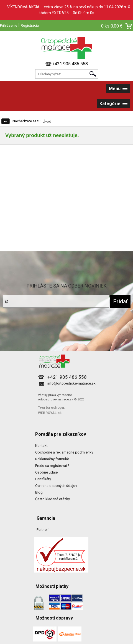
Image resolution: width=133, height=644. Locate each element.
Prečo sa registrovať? (52, 466)
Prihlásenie (9, 25)
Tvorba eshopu (51, 408)
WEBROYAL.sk (50, 413)
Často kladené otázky (53, 499)
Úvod (47, 121)
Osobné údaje (46, 472)
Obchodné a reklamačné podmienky (64, 452)
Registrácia (30, 25)
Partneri (43, 530)
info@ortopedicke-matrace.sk (71, 383)
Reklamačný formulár (52, 459)
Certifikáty (43, 479)
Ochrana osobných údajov (56, 486)
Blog (39, 492)
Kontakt (41, 446)
